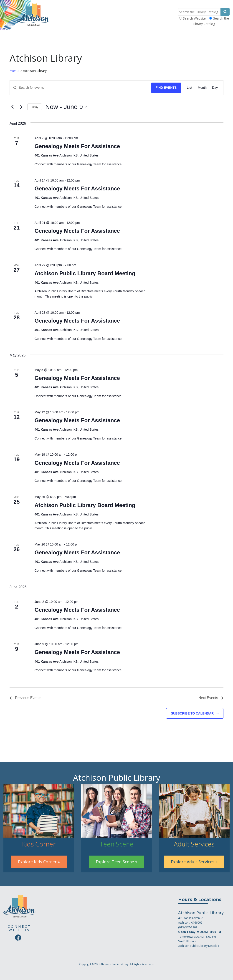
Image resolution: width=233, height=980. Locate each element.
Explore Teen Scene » (116, 862)
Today (35, 107)
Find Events (166, 88)
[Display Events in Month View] (202, 88)
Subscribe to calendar (192, 713)
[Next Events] (21, 107)
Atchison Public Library (115, 964)
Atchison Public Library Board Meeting (85, 273)
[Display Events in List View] (189, 88)
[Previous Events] (12, 107)
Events (14, 71)
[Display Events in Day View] (215, 88)
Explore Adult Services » (194, 862)
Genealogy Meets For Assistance (77, 146)
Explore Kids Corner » (39, 862)
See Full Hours (187, 941)
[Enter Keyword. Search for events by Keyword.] (80, 88)
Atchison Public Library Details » (199, 946)
